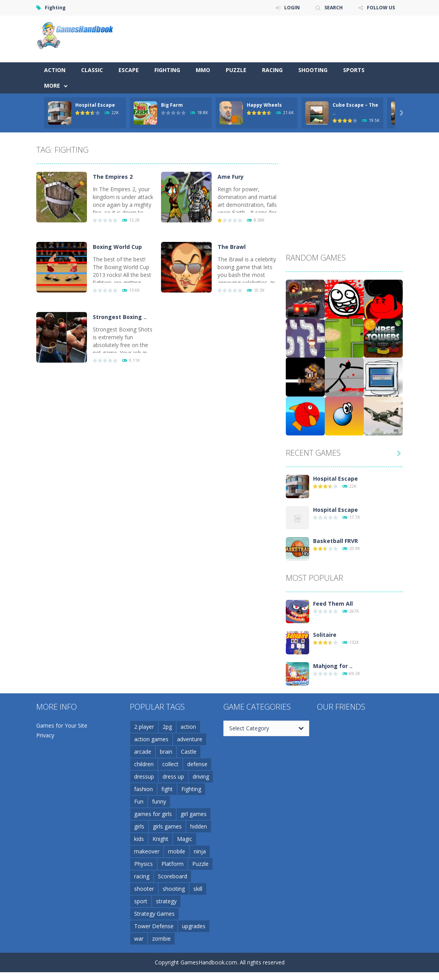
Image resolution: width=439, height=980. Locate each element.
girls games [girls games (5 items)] (167, 826)
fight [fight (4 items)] (167, 789)
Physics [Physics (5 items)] (143, 864)
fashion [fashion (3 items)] (143, 789)
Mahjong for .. (333, 666)
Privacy (45, 735)
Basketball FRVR (335, 541)
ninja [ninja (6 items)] (200, 851)
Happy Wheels (264, 105)
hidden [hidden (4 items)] (199, 826)
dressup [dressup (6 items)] (144, 776)
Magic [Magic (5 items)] (185, 839)
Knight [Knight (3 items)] (160, 839)
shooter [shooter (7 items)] (144, 889)
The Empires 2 (113, 177)
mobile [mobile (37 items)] (177, 851)
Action (55, 70)
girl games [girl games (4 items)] (194, 814)
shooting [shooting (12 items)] (174, 889)
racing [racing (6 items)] (142, 876)
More (52, 85)
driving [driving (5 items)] (201, 776)
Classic (92, 70)
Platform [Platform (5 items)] (173, 864)
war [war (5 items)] (139, 939)
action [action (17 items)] (188, 727)
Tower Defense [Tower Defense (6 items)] (154, 926)
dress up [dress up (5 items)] (173, 776)
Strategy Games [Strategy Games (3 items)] (154, 914)
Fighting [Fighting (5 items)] (191, 789)
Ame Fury (231, 177)
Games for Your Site (62, 725)
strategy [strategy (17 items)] (166, 901)
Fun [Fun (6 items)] (139, 801)
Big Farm (172, 105)
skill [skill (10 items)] (198, 889)
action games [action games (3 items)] (151, 739)
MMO (203, 70)
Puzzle (236, 70)
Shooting (313, 70)
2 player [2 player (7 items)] (144, 727)
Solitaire (325, 635)
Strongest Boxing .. (120, 317)
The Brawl (232, 247)
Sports (354, 70)
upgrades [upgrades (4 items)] (194, 926)
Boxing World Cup (117, 247)
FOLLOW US (381, 8)
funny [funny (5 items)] (159, 801)
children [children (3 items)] (144, 764)
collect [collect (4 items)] (170, 764)
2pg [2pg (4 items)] (167, 727)
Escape (129, 70)
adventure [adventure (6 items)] (190, 739)
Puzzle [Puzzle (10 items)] (200, 864)
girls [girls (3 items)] (139, 826)
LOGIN (292, 8)
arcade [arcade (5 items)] (143, 752)
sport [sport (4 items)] (141, 901)
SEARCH (334, 8)
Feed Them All (333, 604)
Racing (272, 70)
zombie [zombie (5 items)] (161, 939)
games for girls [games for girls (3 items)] (153, 814)
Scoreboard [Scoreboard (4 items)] (173, 876)
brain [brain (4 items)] (166, 752)
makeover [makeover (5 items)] (147, 851)
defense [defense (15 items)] (197, 764)
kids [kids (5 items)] (139, 839)
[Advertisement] (261, 39)
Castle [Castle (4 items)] (189, 752)
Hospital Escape (95, 105)
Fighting (167, 70)
